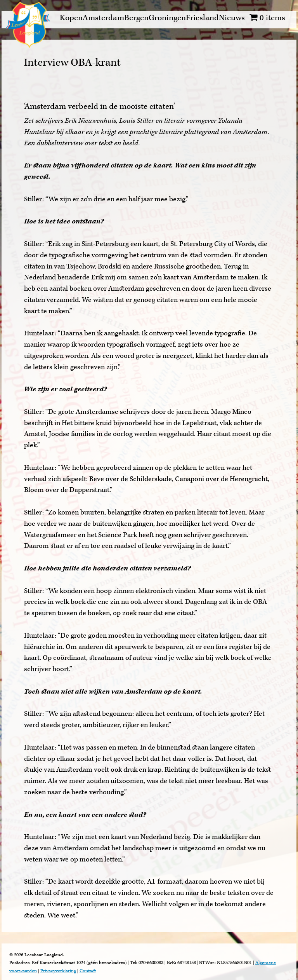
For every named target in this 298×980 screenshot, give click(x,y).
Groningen (167, 18)
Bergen (136, 18)
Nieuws (232, 18)
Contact (88, 971)
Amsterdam (103, 18)
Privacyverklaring (58, 971)
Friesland (202, 18)
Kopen (71, 18)
